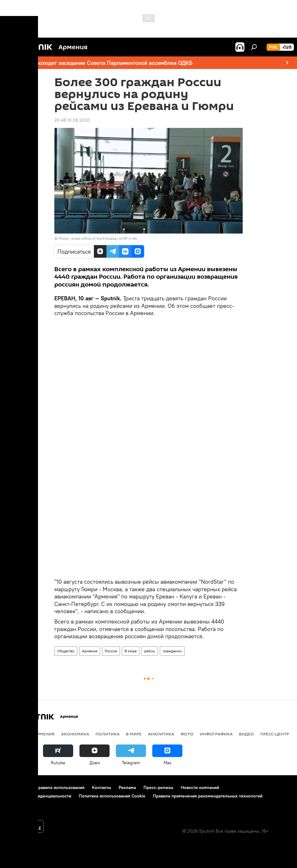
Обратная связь (22, 804)
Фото (187, 734)
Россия (111, 651)
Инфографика (216, 734)
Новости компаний (200, 787)
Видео (246, 734)
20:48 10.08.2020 (72, 120)
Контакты (102, 787)
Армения (90, 651)
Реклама (127, 787)
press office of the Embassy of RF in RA (104, 238)
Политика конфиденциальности (39, 796)
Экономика (75, 734)
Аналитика (161, 734)
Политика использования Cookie (112, 796)
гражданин (172, 651)
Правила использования (60, 787)
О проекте (17, 787)
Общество (66, 651)
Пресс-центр (275, 734)
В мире (131, 651)
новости (17, 734)
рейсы (150, 651)
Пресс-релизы (158, 787)
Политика (108, 734)
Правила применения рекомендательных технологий (208, 796)
